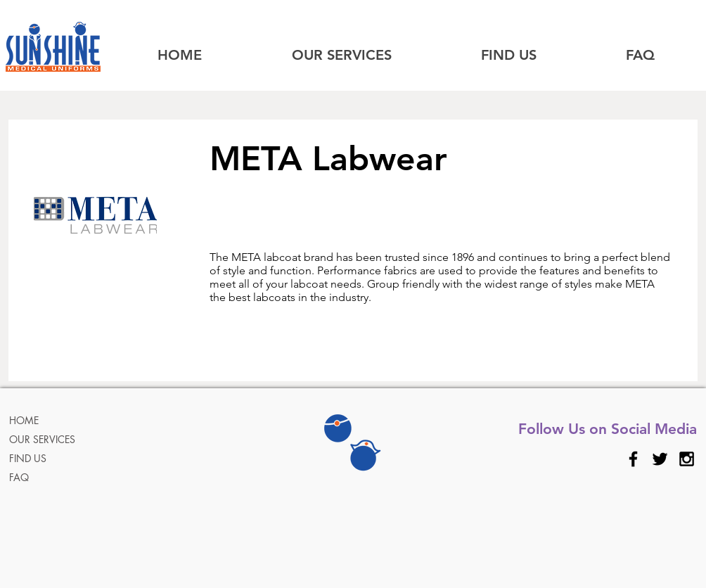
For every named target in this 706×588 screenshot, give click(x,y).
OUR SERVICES (42, 439)
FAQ (19, 477)
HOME (24, 420)
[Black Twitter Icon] (660, 459)
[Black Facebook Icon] (633, 459)
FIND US (28, 458)
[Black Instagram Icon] (687, 459)
